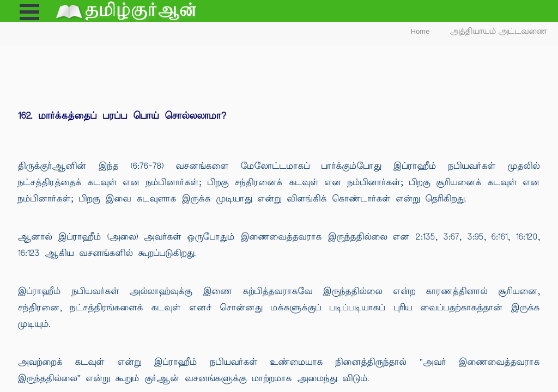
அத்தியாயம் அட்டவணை (499, 31)
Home (420, 31)
